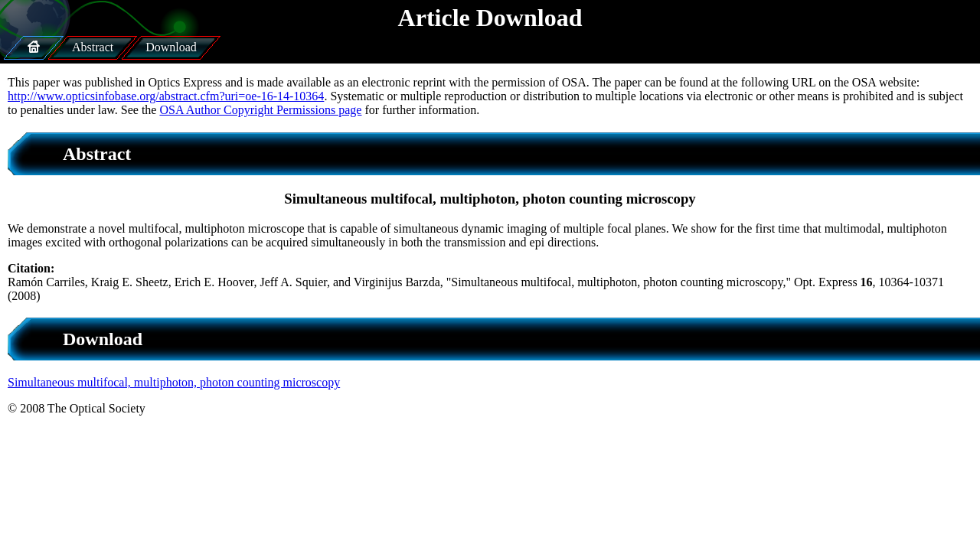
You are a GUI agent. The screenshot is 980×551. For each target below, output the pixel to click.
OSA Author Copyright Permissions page (260, 110)
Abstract (93, 47)
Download (171, 47)
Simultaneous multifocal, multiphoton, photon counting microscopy (174, 382)
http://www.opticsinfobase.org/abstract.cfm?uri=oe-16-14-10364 (166, 96)
